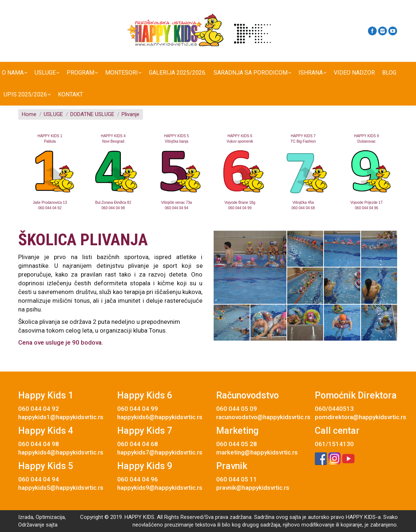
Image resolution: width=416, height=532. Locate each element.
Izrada (26, 517)
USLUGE (53, 114)
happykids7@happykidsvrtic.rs (160, 452)
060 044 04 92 (50, 208)
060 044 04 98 (113, 208)
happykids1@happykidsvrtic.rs (61, 417)
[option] (50, 172)
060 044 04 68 (303, 208)
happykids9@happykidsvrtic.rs (160, 488)
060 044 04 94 (177, 208)
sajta (52, 525)
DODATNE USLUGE (92, 114)
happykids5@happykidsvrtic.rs (61, 488)
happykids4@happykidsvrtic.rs (61, 452)
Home (29, 114)
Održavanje (31, 525)
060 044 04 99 (240, 208)
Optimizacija (50, 517)
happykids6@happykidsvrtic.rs (160, 417)
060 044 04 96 (367, 208)
